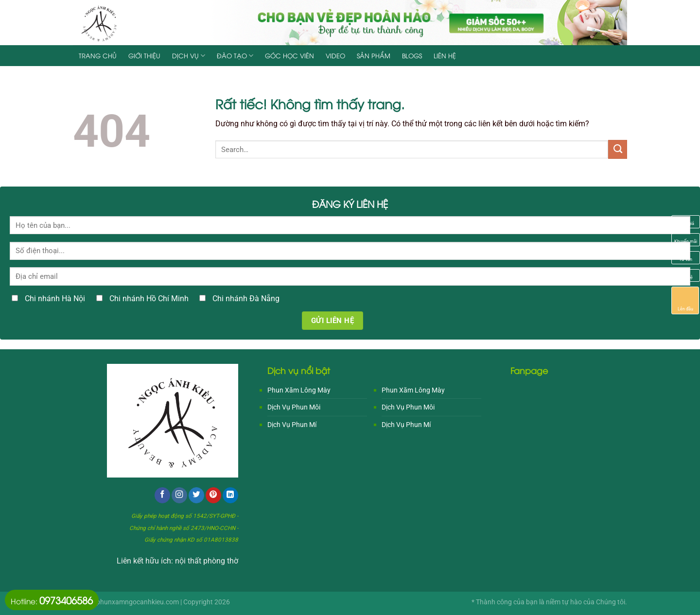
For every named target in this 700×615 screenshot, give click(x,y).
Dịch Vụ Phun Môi (294, 407)
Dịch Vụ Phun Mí (292, 425)
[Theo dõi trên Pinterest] (213, 495)
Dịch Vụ (189, 56)
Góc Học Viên (289, 55)
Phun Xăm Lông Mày (299, 390)
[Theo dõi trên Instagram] (179, 495)
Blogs (412, 55)
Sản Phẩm (374, 55)
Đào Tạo (235, 56)
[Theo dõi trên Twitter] (196, 495)
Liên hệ (445, 55)
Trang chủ (98, 55)
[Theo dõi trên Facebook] (162, 495)
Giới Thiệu (144, 55)
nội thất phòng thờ (207, 561)
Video (335, 55)
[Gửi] (618, 149)
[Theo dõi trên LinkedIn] (230, 495)
